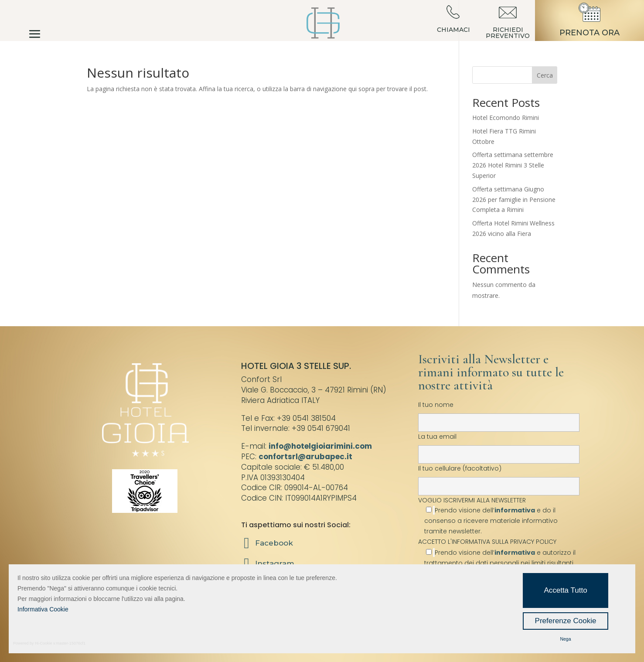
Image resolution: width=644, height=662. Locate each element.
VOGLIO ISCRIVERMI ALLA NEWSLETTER (499, 516)
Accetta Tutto (565, 590)
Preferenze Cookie (566, 621)
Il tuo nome (499, 413)
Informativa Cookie (43, 609)
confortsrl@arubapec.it (305, 457)
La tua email (499, 445)
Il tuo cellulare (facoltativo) (499, 477)
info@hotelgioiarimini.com (320, 446)
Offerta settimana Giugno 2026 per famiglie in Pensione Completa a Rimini (514, 200)
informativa (515, 510)
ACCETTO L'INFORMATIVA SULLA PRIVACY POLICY (487, 542)
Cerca (545, 75)
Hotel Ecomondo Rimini (506, 118)
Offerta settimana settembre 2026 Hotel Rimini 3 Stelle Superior (513, 165)
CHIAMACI (453, 30)
